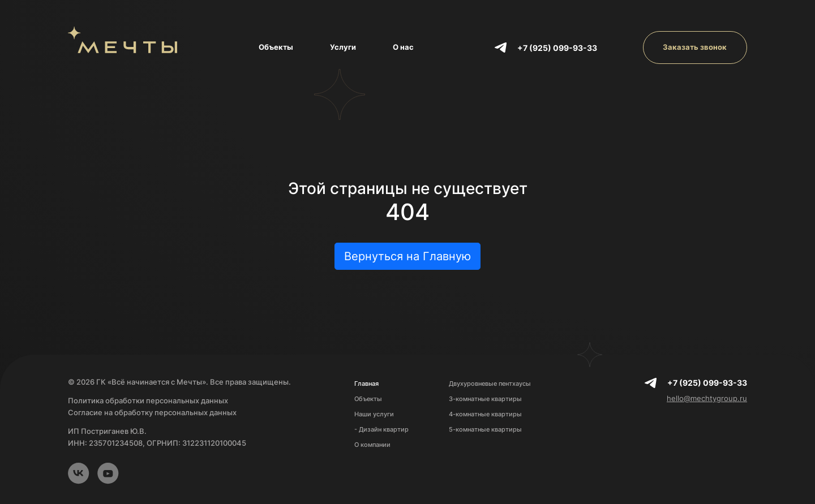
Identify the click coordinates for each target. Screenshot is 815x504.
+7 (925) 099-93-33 (557, 48)
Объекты (276, 47)
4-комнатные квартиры (485, 414)
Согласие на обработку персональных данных (152, 412)
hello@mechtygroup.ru (707, 398)
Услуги (343, 47)
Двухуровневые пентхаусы (490, 384)
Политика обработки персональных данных (148, 400)
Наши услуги (374, 414)
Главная (366, 384)
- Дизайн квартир (381, 429)
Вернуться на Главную (407, 256)
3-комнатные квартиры (485, 399)
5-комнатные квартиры (485, 429)
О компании (372, 445)
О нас (403, 47)
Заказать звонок (695, 47)
